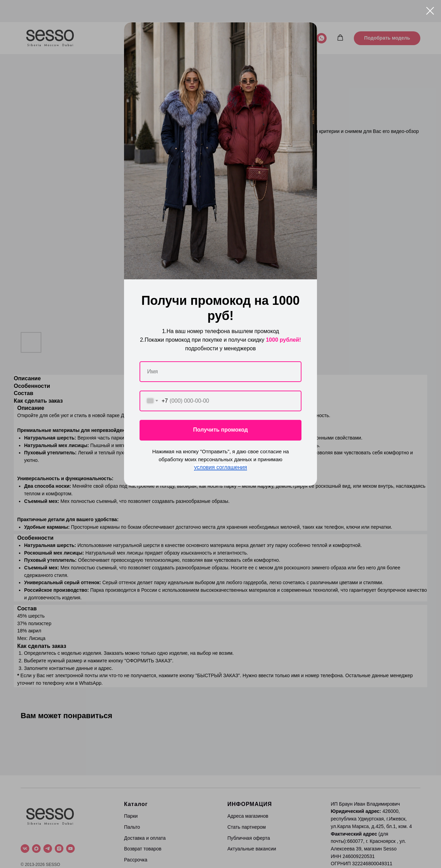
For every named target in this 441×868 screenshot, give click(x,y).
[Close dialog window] (430, 11)
